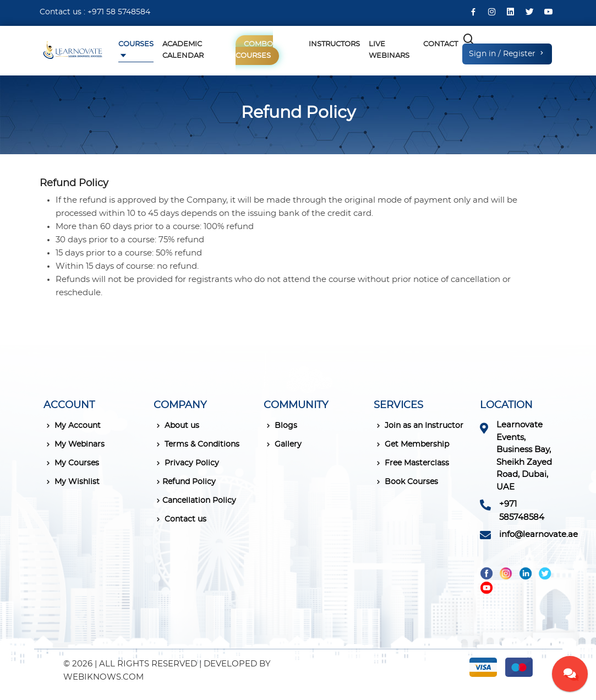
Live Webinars (389, 50)
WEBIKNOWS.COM (103, 677)
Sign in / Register (507, 53)
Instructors (334, 44)
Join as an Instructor (419, 426)
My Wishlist (72, 482)
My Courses (71, 463)
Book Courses (406, 482)
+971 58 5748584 (119, 12)
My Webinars (74, 444)
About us (176, 426)
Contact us (180, 519)
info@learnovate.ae (538, 535)
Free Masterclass (411, 463)
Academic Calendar (183, 50)
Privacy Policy (186, 463)
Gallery (283, 444)
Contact (441, 44)
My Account (72, 426)
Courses (136, 44)
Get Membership (411, 444)
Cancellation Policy (195, 501)
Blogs (280, 426)
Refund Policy (185, 482)
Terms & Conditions (196, 444)
